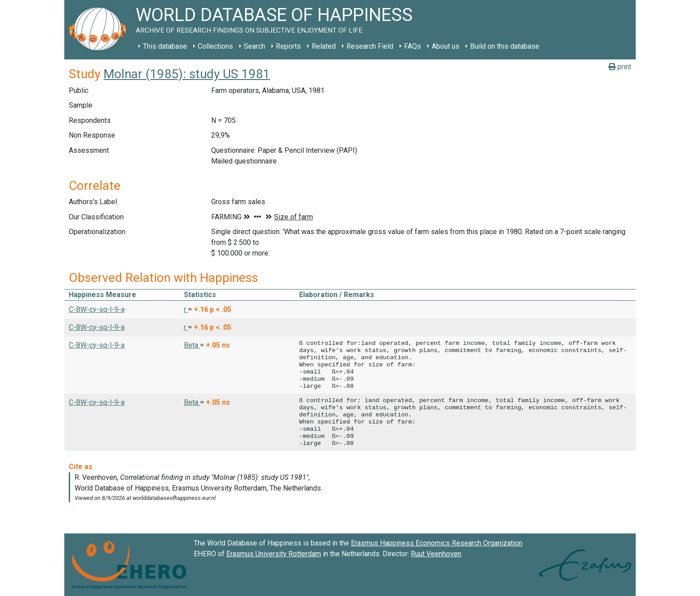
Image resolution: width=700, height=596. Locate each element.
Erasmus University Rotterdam (274, 554)
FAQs (412, 46)
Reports (288, 46)
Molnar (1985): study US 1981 (187, 74)
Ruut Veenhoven (436, 554)
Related (324, 46)
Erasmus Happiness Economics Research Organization (437, 543)
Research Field (370, 46)
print (620, 67)
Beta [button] (192, 345)
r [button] (186, 309)
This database (165, 46)
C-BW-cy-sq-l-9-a (97, 309)
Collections (215, 46)
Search (254, 46)
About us (446, 46)
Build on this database (505, 46)
